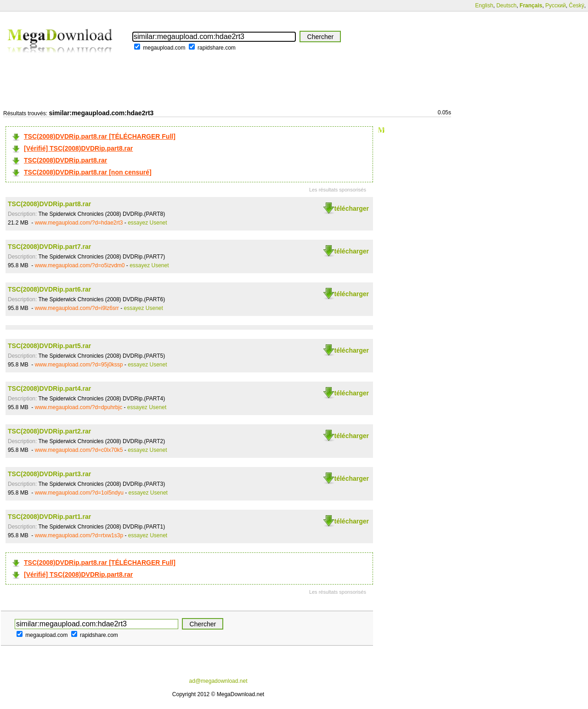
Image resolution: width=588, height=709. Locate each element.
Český (576, 6)
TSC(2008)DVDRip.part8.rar (65, 160)
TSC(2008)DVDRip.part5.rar (49, 346)
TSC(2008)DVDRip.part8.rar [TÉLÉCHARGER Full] (100, 136)
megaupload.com (164, 48)
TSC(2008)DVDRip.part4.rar (49, 388)
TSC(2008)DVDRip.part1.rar (49, 517)
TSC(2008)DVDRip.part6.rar (49, 289)
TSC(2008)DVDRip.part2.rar (49, 431)
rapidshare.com (217, 48)
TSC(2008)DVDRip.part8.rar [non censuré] (88, 172)
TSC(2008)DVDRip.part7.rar (49, 247)
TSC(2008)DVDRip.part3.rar (49, 474)
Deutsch (506, 6)
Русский (556, 6)
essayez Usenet (147, 223)
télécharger (352, 208)
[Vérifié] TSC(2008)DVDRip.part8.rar (78, 148)
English (484, 6)
